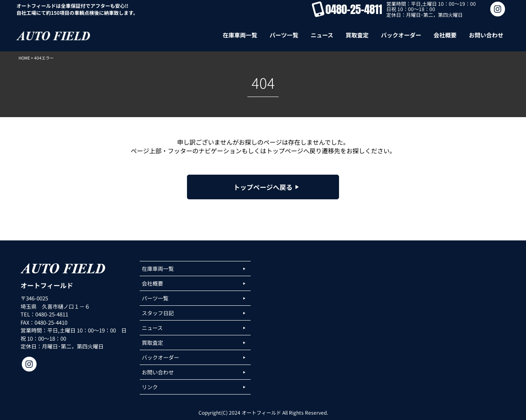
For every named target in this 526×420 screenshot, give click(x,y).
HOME (24, 58)
